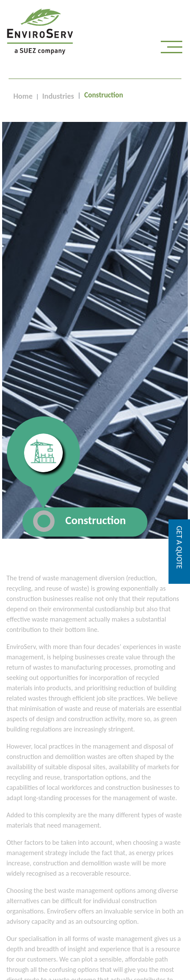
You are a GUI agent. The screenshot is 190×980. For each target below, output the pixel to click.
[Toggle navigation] (172, 49)
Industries (58, 96)
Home (23, 96)
